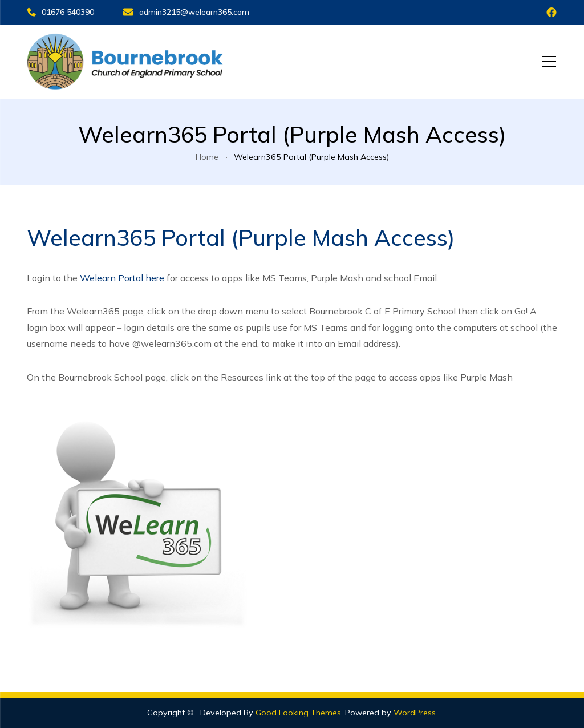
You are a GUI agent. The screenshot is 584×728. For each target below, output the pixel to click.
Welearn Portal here (122, 278)
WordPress (415, 713)
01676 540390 (60, 12)
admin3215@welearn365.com (186, 12)
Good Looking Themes (298, 713)
